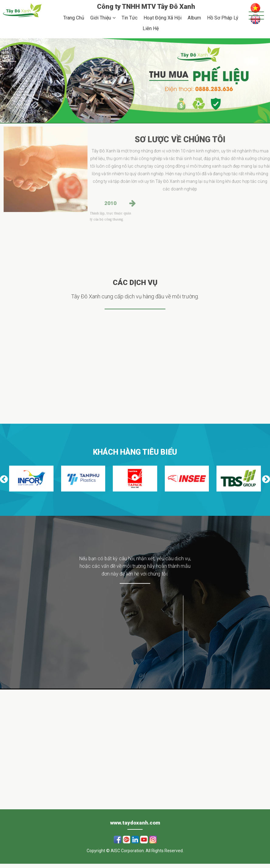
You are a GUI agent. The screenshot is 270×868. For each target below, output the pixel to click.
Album (194, 18)
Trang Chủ (74, 18)
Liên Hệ (151, 28)
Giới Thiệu (101, 18)
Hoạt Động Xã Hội (163, 18)
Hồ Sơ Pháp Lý (223, 18)
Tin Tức (130, 18)
